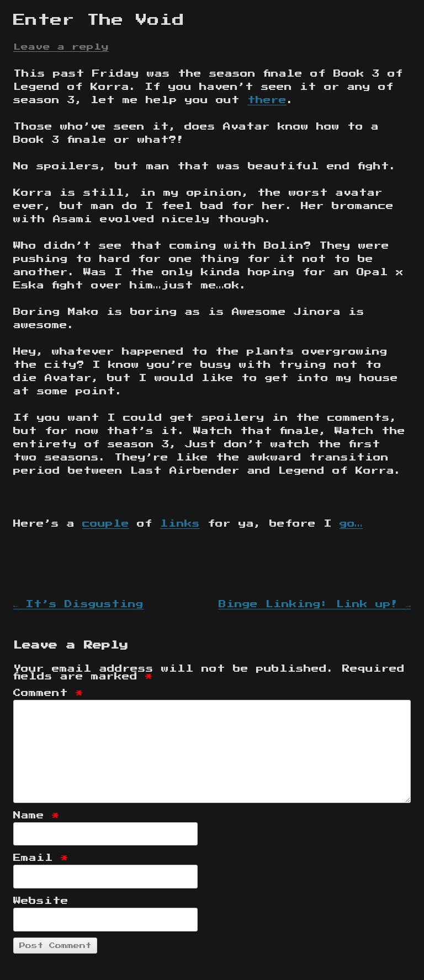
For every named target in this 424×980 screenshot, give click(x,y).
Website (41, 901)
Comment (48, 693)
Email (41, 858)
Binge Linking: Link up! (315, 604)
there (267, 100)
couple (106, 524)
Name (36, 816)
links (180, 524)
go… (351, 524)
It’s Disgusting (78, 604)
